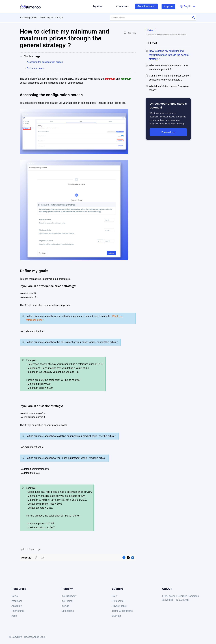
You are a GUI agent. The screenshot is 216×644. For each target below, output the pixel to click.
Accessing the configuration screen (45, 62)
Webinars (17, 601)
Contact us (122, 6)
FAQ (114, 596)
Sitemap (116, 616)
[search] (153, 18)
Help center (118, 601)
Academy (17, 606)
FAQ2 (60, 18)
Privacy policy (119, 606)
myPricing (67, 601)
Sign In (168, 6)
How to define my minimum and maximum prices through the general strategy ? (169, 55)
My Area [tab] (98, 6)
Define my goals (35, 68)
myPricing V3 (47, 18)
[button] (187, 6)
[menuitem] (167, 6)
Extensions (68, 611)
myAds (65, 606)
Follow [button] (150, 30)
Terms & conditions (122, 611)
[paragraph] (78, 311)
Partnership (18, 611)
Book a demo (168, 132)
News (15, 596)
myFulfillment (69, 596)
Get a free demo (146, 6)
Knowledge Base (28, 18)
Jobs (14, 616)
